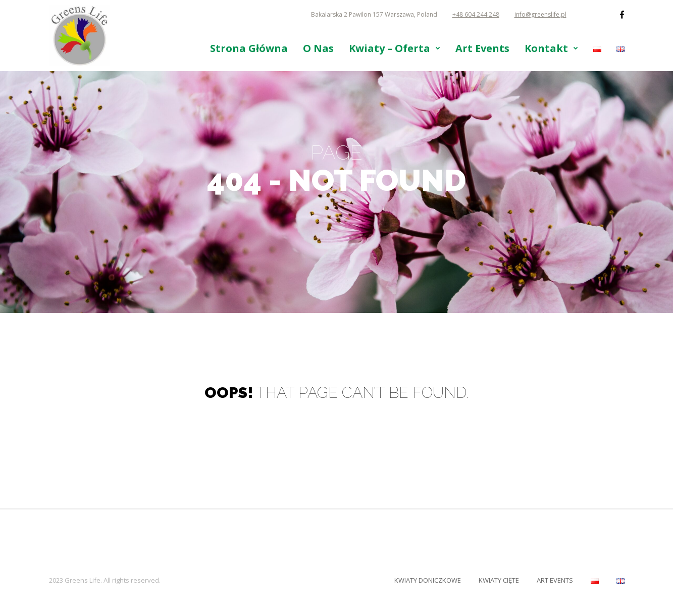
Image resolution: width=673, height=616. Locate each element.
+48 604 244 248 (476, 14)
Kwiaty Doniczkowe (428, 580)
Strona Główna (249, 48)
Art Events (482, 48)
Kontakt (546, 48)
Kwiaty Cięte (499, 580)
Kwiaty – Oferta (390, 48)
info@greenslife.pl (540, 14)
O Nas (318, 48)
